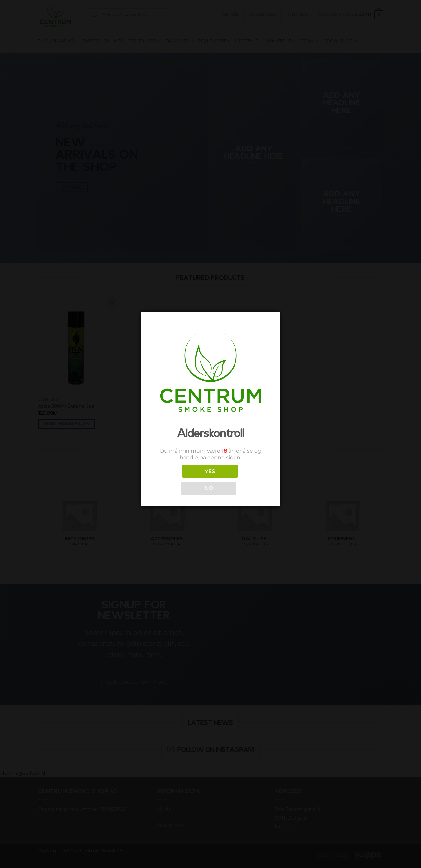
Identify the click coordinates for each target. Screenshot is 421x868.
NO (209, 488)
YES (210, 471)
